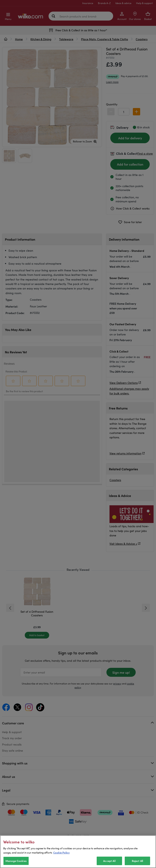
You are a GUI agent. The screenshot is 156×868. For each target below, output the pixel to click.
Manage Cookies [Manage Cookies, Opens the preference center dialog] (16, 861)
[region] (78, 852)
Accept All (109, 861)
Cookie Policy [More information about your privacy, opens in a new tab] (61, 852)
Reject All (137, 861)
